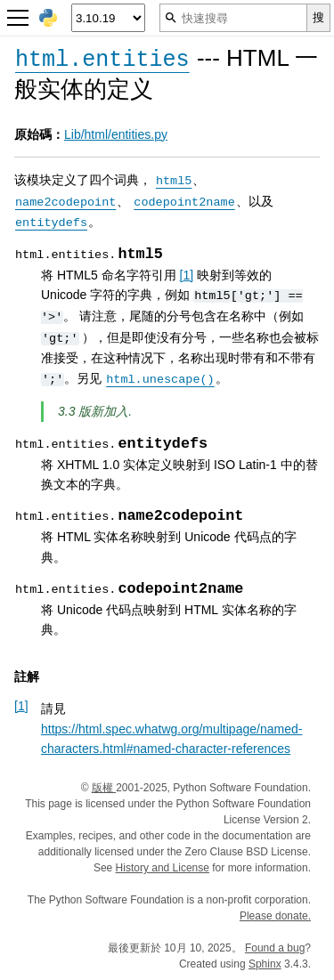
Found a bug (275, 948)
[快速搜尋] (233, 18)
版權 (104, 788)
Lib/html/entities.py (116, 134)
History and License (163, 868)
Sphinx (265, 964)
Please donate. (275, 916)
